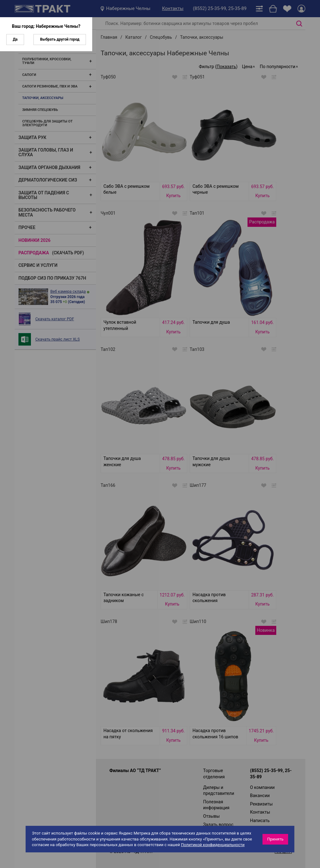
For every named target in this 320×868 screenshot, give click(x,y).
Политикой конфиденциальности (213, 845)
